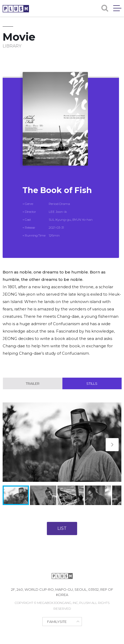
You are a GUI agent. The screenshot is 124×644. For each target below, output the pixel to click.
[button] (112, 445)
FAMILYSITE (57, 622)
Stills (92, 383)
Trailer (33, 383)
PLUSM (16, 9)
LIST (62, 528)
